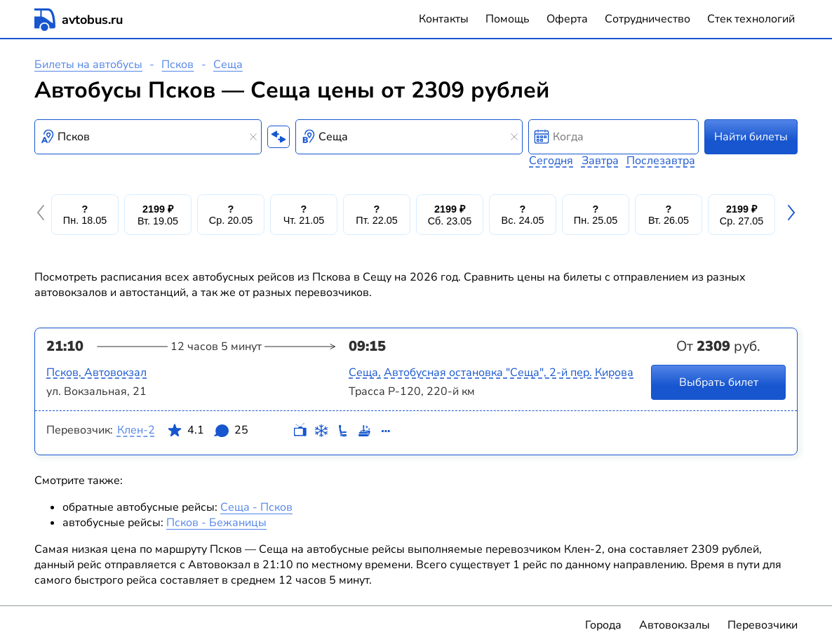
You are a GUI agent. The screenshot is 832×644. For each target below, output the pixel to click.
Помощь (508, 19)
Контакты (444, 19)
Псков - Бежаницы (216, 523)
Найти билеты (751, 137)
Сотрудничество (648, 19)
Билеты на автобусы (88, 65)
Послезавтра (661, 161)
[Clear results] (253, 137)
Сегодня (551, 161)
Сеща (228, 65)
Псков (177, 65)
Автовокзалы (675, 625)
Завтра (600, 161)
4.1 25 (208, 433)
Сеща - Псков (256, 507)
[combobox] (148, 137)
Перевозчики (763, 625)
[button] (43, 215)
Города (603, 625)
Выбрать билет (719, 382)
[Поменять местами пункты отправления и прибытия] (279, 137)
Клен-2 (136, 430)
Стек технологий (751, 19)
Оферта (567, 19)
